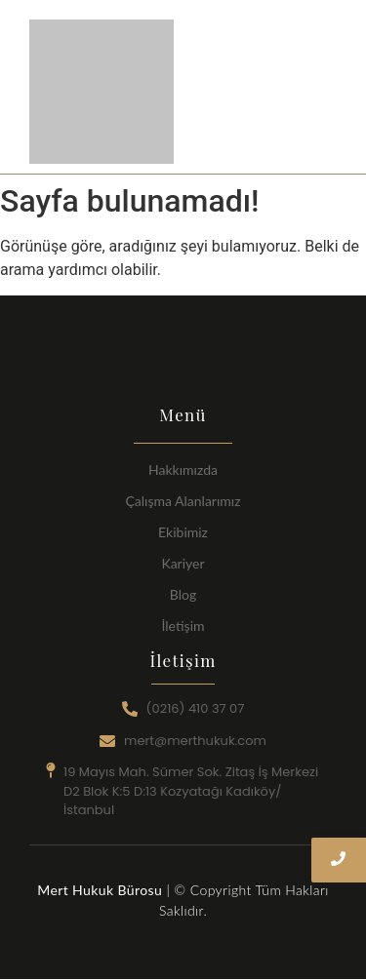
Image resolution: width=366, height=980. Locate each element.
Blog (183, 594)
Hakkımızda (183, 470)
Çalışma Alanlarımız (183, 501)
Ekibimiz (183, 532)
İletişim (183, 626)
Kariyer (183, 563)
